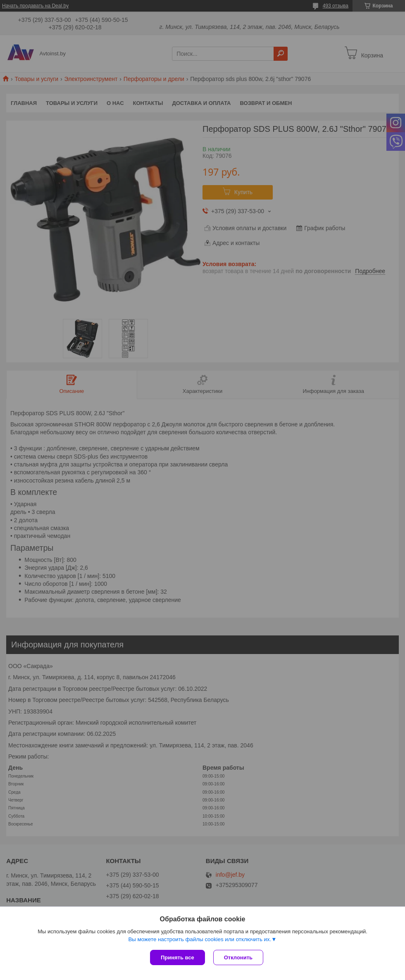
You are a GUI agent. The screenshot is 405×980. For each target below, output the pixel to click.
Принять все (177, 957)
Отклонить (238, 957)
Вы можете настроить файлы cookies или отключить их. (200, 939)
